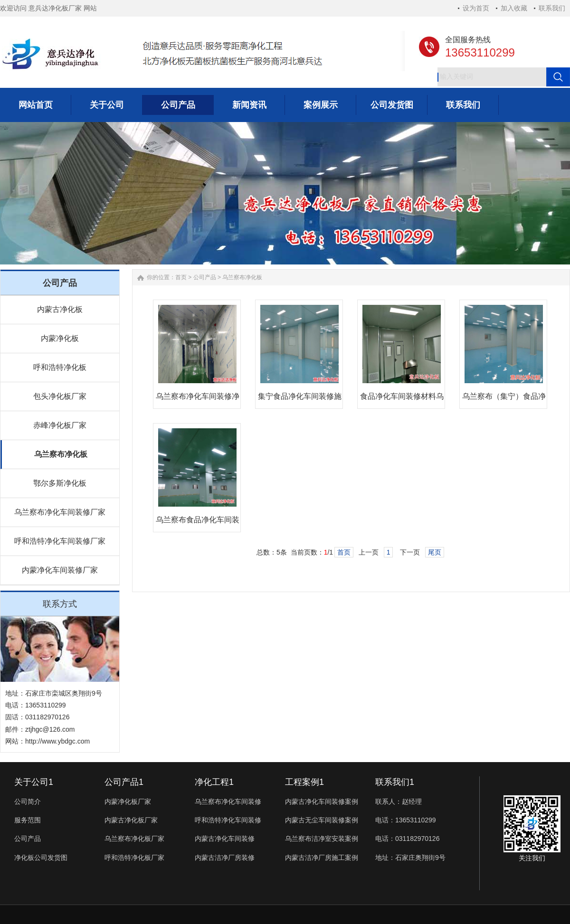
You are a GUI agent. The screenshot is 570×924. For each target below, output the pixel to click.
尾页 (435, 552)
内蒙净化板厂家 (128, 801)
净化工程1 (214, 782)
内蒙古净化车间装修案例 (322, 801)
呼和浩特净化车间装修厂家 (60, 541)
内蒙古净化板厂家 (131, 820)
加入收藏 (514, 8)
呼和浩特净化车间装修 (228, 820)
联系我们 (552, 8)
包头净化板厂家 (60, 396)
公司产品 (205, 277)
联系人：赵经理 (399, 801)
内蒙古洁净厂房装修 (225, 858)
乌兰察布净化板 (61, 454)
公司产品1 (124, 782)
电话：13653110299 (406, 820)
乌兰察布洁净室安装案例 (322, 839)
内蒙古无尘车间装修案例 (322, 820)
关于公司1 (34, 782)
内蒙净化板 (60, 338)
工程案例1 (304, 782)
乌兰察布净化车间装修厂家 (60, 512)
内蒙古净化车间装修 (225, 839)
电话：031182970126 (407, 839)
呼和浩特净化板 (60, 367)
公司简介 (28, 801)
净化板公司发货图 (41, 858)
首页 (181, 277)
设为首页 (476, 8)
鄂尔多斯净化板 (60, 483)
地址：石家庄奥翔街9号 (410, 858)
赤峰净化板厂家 (60, 425)
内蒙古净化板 (60, 309)
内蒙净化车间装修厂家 (60, 570)
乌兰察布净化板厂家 (134, 839)
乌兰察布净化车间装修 (228, 801)
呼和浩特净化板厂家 (134, 858)
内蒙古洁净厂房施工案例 (322, 858)
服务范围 (28, 820)
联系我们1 (395, 782)
